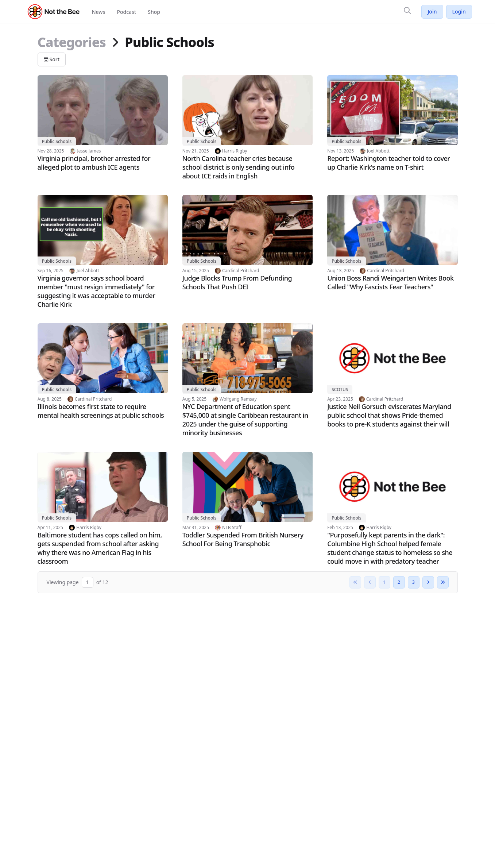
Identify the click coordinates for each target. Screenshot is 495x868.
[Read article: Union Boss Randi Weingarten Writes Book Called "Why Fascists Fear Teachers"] (392, 243)
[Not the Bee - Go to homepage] (54, 12)
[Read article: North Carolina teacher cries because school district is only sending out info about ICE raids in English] (247, 128)
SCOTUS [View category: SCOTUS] (340, 389)
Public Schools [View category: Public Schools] (57, 141)
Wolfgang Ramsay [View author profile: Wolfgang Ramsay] (238, 399)
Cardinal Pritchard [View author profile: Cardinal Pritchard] (241, 271)
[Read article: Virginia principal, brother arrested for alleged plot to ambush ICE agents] (103, 123)
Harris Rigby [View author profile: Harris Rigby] (235, 151)
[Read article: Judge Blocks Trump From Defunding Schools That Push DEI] (247, 243)
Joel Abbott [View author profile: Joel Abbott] (378, 151)
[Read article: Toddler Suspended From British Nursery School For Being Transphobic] (247, 500)
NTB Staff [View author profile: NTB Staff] (232, 528)
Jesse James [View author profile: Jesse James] (89, 151)
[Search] (407, 11)
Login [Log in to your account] (459, 11)
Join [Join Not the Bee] (432, 11)
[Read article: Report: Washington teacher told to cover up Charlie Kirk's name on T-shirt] (392, 123)
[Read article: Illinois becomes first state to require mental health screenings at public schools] (103, 371)
